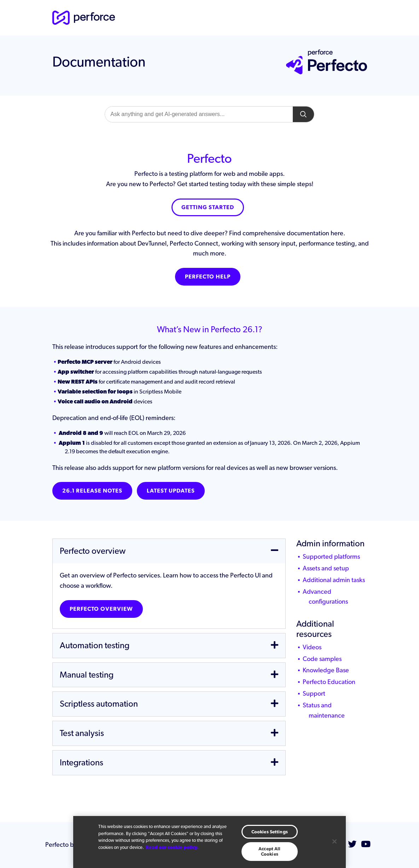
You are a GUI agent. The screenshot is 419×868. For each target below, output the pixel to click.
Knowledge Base (326, 670)
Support (314, 693)
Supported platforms (331, 556)
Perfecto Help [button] (208, 277)
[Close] (334, 841)
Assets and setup (326, 568)
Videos (312, 647)
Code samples (322, 659)
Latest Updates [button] (171, 491)
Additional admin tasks (334, 580)
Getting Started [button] (208, 207)
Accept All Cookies (269, 852)
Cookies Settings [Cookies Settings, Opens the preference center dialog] (270, 832)
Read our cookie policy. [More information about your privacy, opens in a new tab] (172, 847)
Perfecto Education (329, 682)
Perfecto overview (101, 609)
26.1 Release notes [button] (92, 491)
